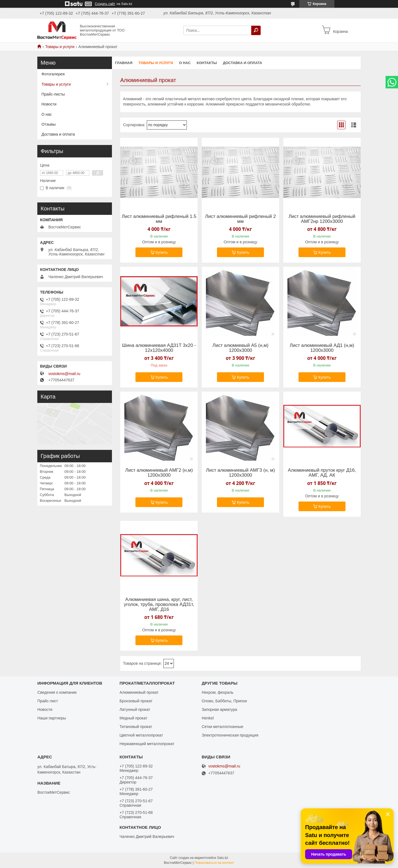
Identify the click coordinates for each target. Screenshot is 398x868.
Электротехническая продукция (230, 735)
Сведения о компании (57, 692)
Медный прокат (133, 718)
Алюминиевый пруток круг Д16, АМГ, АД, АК (322, 473)
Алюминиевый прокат (139, 692)
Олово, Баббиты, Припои (224, 701)
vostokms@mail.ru (64, 374)
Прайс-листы (53, 94)
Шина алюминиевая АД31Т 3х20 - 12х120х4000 (159, 348)
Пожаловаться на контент (214, 863)
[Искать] (256, 30)
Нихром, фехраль (218, 692)
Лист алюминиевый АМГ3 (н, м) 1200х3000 (240, 473)
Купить (162, 252)
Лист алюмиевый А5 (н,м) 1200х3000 (240, 348)
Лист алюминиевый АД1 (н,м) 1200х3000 (322, 348)
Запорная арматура (219, 709)
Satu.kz (222, 858)
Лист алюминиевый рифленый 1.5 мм (159, 219)
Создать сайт (105, 4)
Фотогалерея (53, 74)
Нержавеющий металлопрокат (147, 744)
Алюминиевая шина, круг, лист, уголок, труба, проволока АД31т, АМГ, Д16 (159, 605)
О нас (185, 63)
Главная (124, 63)
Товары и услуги (60, 47)
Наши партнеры (52, 718)
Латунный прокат (135, 709)
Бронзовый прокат (136, 701)
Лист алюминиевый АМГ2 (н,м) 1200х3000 (159, 473)
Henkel (208, 718)
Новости (49, 104)
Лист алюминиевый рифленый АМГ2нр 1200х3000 (322, 219)
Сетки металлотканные (223, 727)
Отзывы (49, 124)
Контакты (207, 63)
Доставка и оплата (242, 63)
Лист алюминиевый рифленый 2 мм (240, 219)
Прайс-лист (48, 701)
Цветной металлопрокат (141, 735)
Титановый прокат (136, 727)
